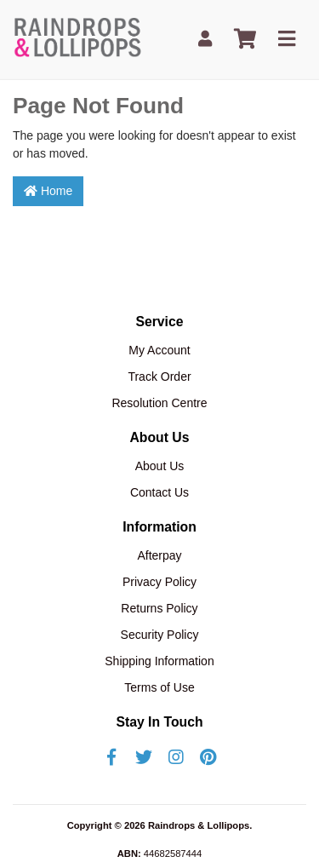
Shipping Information (159, 661)
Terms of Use (159, 687)
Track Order (159, 377)
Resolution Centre (159, 403)
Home (48, 191)
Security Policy (160, 635)
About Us (160, 466)
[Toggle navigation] (287, 40)
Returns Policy (159, 608)
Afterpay (159, 555)
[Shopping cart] (245, 40)
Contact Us (159, 492)
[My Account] (205, 40)
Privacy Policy (159, 582)
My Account (159, 350)
